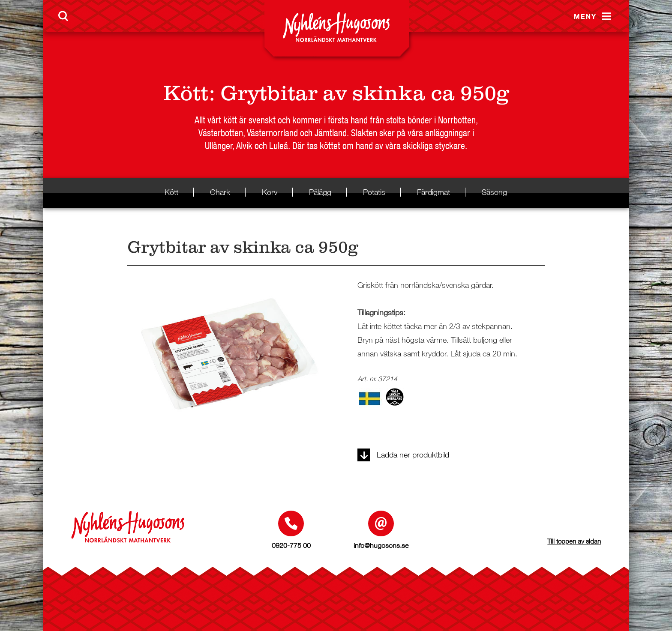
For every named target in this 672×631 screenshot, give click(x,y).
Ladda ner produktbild (403, 455)
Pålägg (320, 192)
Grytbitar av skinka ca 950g (365, 93)
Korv (270, 192)
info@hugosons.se (381, 545)
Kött (186, 93)
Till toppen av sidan (574, 541)
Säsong (494, 192)
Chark (220, 192)
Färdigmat (433, 192)
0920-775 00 (291, 545)
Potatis (374, 192)
